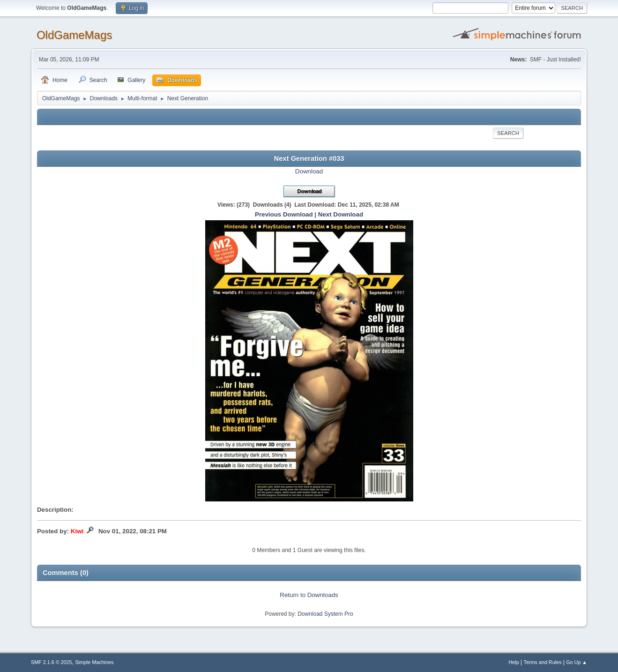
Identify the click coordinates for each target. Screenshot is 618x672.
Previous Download (284, 214)
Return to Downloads (309, 595)
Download (309, 171)
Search (508, 133)
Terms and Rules (543, 662)
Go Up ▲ (577, 662)
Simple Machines (94, 662)
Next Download (341, 214)
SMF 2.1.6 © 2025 (52, 662)
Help (514, 662)
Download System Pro (325, 614)
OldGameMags (74, 35)
